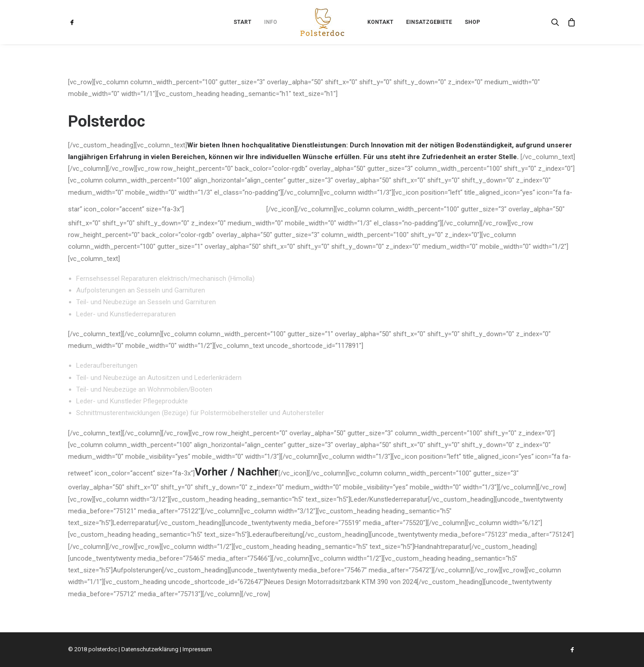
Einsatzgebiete (429, 22)
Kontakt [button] (380, 22)
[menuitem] (80, 22)
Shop (472, 22)
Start (242, 22)
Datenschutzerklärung (150, 649)
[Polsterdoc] (322, 22)
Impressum (197, 649)
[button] (80, 22)
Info (271, 22)
